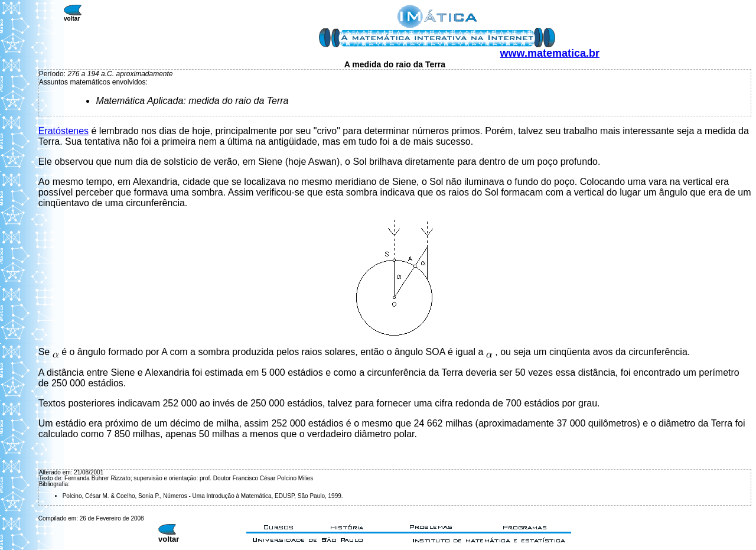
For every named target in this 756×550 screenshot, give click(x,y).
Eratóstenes (63, 131)
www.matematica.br (550, 53)
